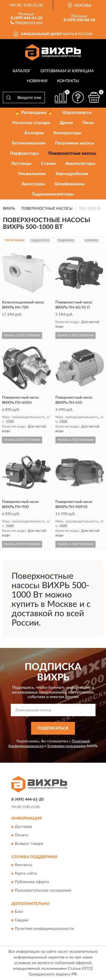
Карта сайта (26, 874)
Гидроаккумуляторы (53, 194)
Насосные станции (31, 123)
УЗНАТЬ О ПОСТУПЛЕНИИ (22, 335)
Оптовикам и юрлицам (67, 71)
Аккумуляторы (80, 164)
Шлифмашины (70, 184)
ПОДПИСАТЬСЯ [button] (53, 728)
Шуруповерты (77, 113)
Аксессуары (33, 184)
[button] (26, 22)
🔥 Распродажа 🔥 (34, 113)
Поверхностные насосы (72, 153)
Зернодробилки (72, 174)
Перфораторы (24, 153)
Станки (48, 164)
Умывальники (32, 174)
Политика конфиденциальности (44, 929)
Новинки (37, 81)
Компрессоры (67, 133)
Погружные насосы (75, 143)
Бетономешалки (29, 143)
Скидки (21, 921)
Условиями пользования (66, 746)
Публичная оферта (32, 882)
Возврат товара (29, 844)
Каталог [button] (22, 71)
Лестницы (21, 164)
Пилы (88, 123)
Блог (19, 912)
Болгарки (34, 133)
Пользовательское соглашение (43, 891)
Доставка (23, 827)
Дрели (66, 123)
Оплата (21, 835)
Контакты (68, 81)
